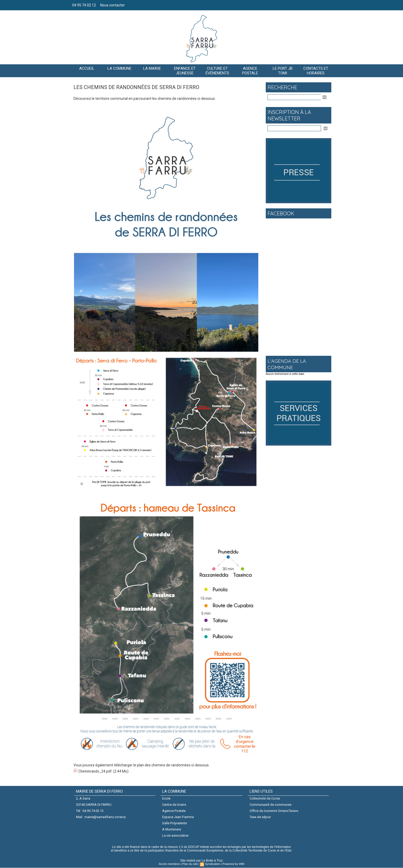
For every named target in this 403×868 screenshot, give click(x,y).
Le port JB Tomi (283, 71)
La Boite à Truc (212, 861)
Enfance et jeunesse (185, 71)
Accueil (87, 68)
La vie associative (175, 836)
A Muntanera (172, 829)
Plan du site (190, 864)
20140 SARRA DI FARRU (94, 804)
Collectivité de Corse (265, 798)
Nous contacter (113, 5)
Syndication (212, 864)
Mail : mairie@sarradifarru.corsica (101, 817)
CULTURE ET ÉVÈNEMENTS (217, 71)
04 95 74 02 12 (84, 5)
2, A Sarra (83, 798)
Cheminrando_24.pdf (96, 771)
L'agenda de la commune (287, 364)
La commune (119, 68)
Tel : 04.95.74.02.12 (90, 811)
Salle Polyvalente (175, 823)
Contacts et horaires (316, 71)
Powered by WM (232, 864)
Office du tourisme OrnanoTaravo (274, 811)
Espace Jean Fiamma (178, 817)
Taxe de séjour (260, 817)
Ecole (166, 798)
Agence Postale (174, 811)
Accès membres (171, 864)
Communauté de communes (271, 804)
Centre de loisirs (174, 804)
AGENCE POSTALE (250, 71)
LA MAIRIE (152, 68)
